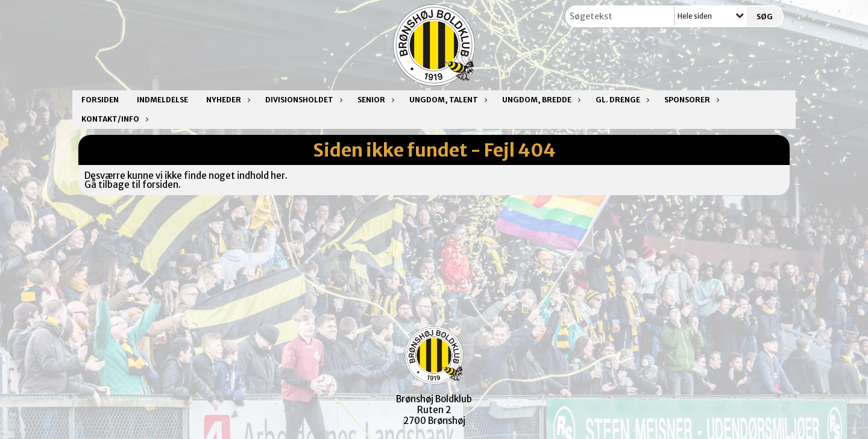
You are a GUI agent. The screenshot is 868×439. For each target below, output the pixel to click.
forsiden (160, 185)
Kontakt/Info (113, 119)
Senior (374, 100)
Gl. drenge (621, 100)
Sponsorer (690, 100)
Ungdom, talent (447, 100)
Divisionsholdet (302, 100)
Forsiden (100, 100)
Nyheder (227, 100)
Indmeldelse (162, 100)
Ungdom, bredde (540, 100)
